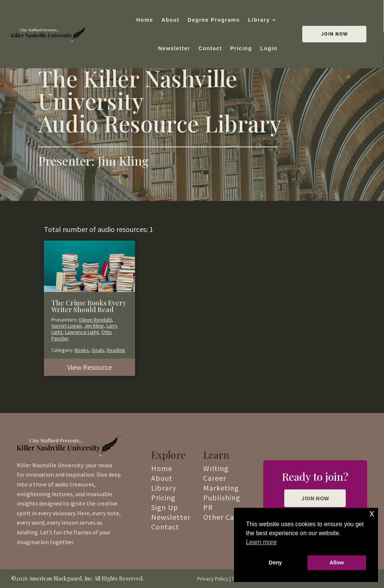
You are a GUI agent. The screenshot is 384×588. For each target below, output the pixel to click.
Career (215, 478)
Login (269, 48)
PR (208, 507)
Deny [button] (275, 563)
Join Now (334, 34)
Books (82, 350)
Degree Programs (214, 20)
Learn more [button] (261, 542)
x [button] (372, 513)
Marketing (221, 488)
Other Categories (233, 517)
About (170, 20)
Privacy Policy (213, 579)
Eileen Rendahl (95, 320)
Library (259, 20)
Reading (116, 350)
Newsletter (174, 48)
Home (145, 20)
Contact (210, 48)
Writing (216, 468)
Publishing (222, 497)
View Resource (89, 367)
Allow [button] (337, 563)
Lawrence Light (82, 332)
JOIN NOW (315, 498)
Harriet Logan (66, 326)
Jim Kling (94, 326)
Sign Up (165, 507)
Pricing (241, 48)
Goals (98, 350)
